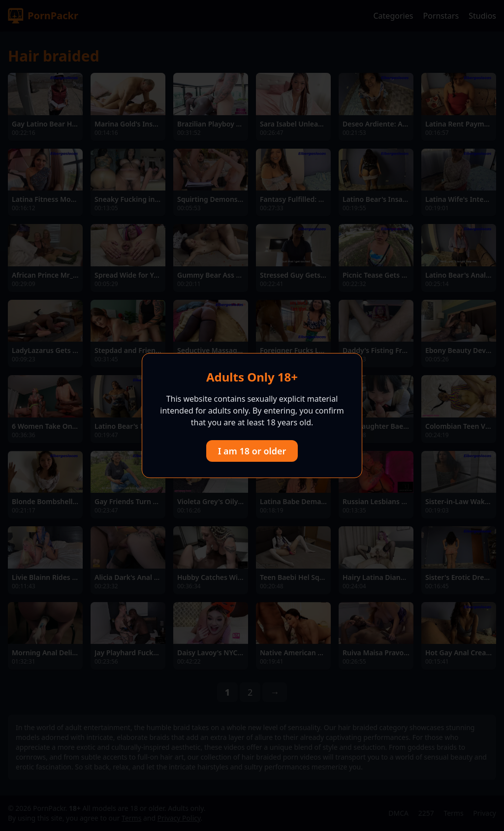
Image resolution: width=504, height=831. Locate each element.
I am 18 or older (252, 451)
